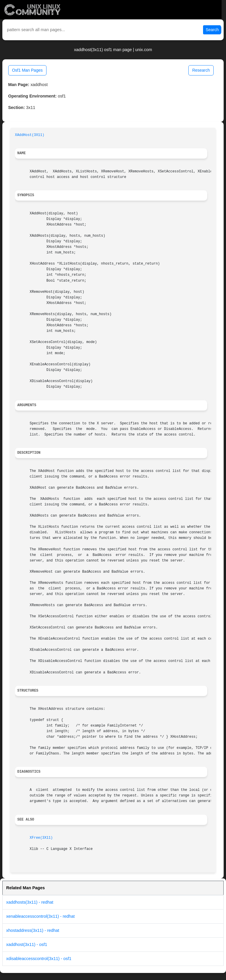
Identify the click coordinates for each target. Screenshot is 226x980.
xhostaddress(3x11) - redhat (33, 930)
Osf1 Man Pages (27, 70)
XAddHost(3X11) (30, 135)
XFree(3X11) (41, 838)
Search (212, 30)
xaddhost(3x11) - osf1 (27, 944)
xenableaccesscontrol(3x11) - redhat (40, 916)
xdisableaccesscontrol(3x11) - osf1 (39, 959)
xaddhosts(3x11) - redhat (30, 902)
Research (201, 70)
